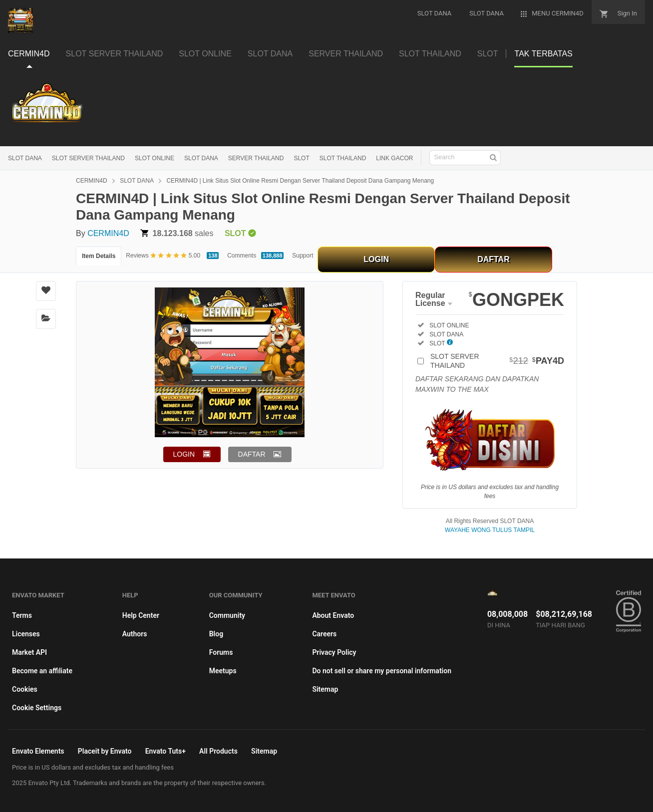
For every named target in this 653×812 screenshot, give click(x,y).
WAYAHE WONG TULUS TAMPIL (490, 530)
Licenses (26, 634)
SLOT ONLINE (155, 158)
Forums (221, 652)
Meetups (223, 671)
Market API (29, 652)
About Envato (333, 615)
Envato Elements (38, 751)
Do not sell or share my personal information (382, 671)
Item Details (99, 256)
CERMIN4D (92, 181)
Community (227, 615)
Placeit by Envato (105, 751)
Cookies (25, 689)
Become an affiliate (42, 671)
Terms (22, 615)
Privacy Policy (334, 652)
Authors (135, 634)
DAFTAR (493, 259)
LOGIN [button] (184, 454)
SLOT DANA (25, 158)
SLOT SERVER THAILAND (88, 158)
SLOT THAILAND (343, 158)
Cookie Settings (37, 708)
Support (303, 256)
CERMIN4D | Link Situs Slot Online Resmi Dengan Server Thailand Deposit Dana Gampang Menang (300, 181)
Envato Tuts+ (165, 751)
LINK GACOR (394, 158)
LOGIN (376, 259)
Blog (216, 634)
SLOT (301, 158)
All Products (218, 751)
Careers (324, 634)
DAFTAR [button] (252, 454)
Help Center (141, 615)
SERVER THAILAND (256, 158)
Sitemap (325, 689)
